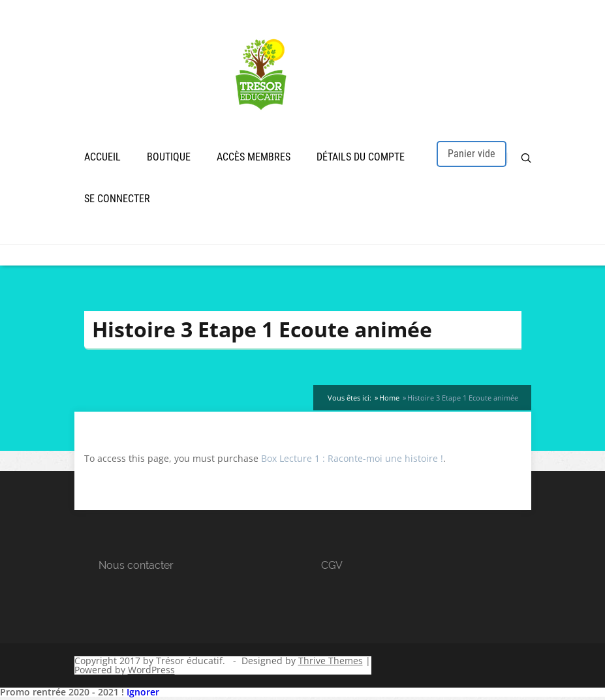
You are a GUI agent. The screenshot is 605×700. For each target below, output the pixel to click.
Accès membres (254, 158)
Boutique (169, 158)
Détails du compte (361, 158)
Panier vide (472, 155)
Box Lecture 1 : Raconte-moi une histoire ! (352, 460)
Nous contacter (136, 567)
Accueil (102, 158)
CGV (332, 567)
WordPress (151, 672)
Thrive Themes (331, 662)
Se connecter (117, 200)
